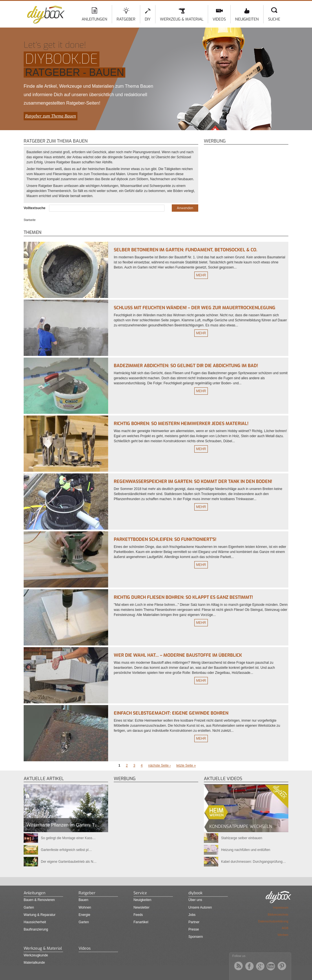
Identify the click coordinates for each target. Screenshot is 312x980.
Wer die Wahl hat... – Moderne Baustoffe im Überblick (178, 655)
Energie (84, 915)
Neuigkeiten (247, 19)
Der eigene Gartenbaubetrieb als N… (69, 862)
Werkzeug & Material (182, 19)
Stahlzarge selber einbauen (242, 838)
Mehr (201, 275)
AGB (285, 928)
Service (140, 893)
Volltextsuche (35, 208)
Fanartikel (141, 922)
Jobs (192, 915)
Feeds (138, 915)
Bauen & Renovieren (39, 900)
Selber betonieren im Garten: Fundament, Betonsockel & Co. (186, 250)
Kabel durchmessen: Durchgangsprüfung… (253, 862)
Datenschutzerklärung (273, 921)
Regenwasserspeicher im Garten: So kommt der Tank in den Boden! (193, 481)
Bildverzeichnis (278, 914)
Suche (274, 19)
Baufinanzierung (36, 929)
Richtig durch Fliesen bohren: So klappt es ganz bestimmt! (183, 597)
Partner (194, 922)
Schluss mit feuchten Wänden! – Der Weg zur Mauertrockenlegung (195, 308)
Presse (194, 929)
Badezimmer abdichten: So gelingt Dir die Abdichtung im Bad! (186, 366)
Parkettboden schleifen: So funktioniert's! (165, 539)
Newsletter (141, 907)
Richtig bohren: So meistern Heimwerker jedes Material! (181, 424)
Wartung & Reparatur (40, 915)
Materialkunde (34, 963)
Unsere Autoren (200, 907)
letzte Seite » (186, 766)
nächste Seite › (159, 766)
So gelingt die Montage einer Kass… (68, 838)
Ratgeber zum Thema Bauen (51, 116)
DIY (148, 19)
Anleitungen (94, 19)
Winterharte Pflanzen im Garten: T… (63, 825)
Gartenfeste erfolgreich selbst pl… (66, 850)
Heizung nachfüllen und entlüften (246, 850)
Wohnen (85, 907)
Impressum (281, 907)
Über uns (195, 900)
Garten (29, 907)
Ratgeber (126, 19)
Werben (283, 935)
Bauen (83, 900)
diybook (195, 893)
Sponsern (196, 937)
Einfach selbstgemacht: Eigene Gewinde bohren (171, 713)
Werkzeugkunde (36, 955)
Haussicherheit (35, 922)
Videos (219, 19)
